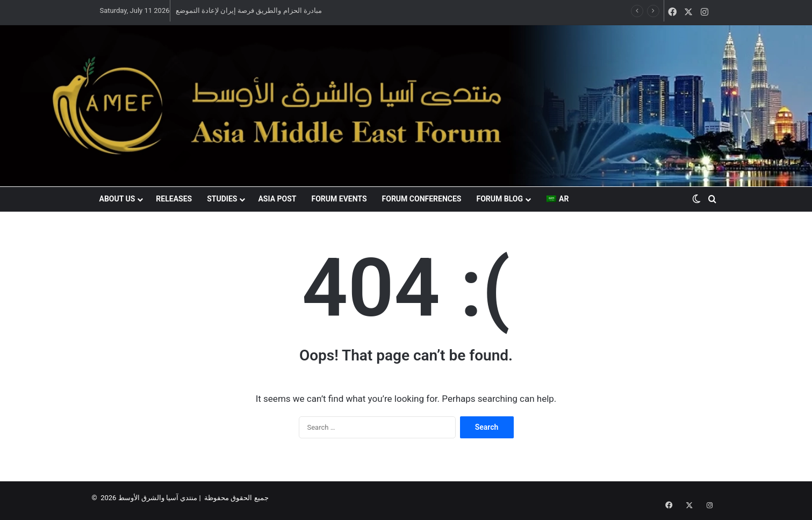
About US (117, 199)
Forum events (339, 199)
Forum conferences (422, 199)
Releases (174, 199)
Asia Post (277, 199)
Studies (222, 199)
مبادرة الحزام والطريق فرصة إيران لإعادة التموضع (249, 10)
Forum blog (500, 199)
